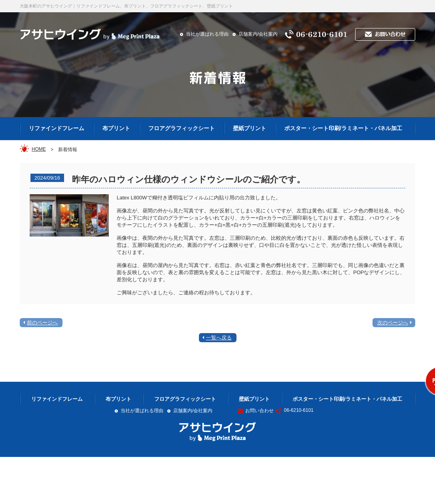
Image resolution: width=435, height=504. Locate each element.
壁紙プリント (250, 128)
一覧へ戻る (219, 338)
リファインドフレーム (57, 128)
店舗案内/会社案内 (258, 34)
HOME (39, 149)
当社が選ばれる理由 (207, 34)
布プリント (116, 128)
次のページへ (393, 323)
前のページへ (42, 323)
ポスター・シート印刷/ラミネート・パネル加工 (343, 128)
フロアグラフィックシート (182, 128)
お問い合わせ (255, 411)
